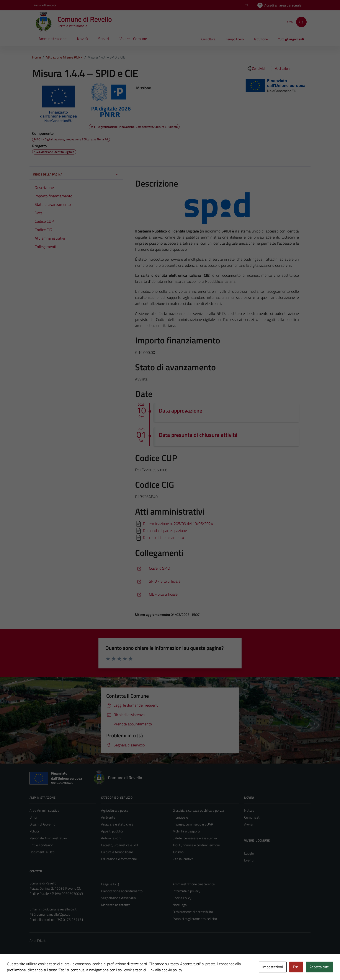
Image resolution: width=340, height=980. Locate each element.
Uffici (33, 817)
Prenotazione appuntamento (122, 891)
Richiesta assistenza (116, 905)
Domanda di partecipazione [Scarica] (165, 531)
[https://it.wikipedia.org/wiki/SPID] (217, 568)
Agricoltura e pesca (115, 810)
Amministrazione (53, 39)
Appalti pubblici (112, 831)
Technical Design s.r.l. (59, 968)
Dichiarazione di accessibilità (193, 912)
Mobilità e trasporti (186, 831)
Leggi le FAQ (110, 884)
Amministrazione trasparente (194, 884)
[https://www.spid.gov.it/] (217, 581)
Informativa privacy (186, 891)
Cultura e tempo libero (117, 852)
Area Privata (38, 941)
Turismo (178, 852)
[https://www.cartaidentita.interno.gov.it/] (217, 594)
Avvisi (248, 824)
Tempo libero (235, 39)
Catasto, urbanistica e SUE (120, 845)
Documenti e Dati (42, 852)
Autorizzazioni (111, 838)
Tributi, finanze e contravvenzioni (196, 845)
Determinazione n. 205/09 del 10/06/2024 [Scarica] (178, 524)
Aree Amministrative (44, 810)
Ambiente (108, 817)
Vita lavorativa (183, 859)
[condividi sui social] (255, 68)
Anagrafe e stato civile (117, 824)
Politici (34, 831)
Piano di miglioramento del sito (195, 919)
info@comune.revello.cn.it (58, 909)
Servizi (104, 39)
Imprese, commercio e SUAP (193, 824)
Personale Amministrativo (48, 838)
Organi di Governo (42, 824)
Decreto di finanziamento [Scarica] (163, 537)
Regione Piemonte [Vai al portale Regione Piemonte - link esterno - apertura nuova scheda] (45, 5)
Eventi (249, 860)
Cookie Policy (182, 898)
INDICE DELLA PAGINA (76, 174)
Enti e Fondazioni (42, 845)
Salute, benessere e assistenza (195, 838)
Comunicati (252, 817)
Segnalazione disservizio (118, 898)
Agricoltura (208, 39)
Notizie (249, 810)
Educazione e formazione (119, 859)
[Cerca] (301, 22)
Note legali (180, 905)
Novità (82, 39)
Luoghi (249, 853)
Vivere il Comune (133, 39)
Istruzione (261, 39)
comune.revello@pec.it (53, 914)
